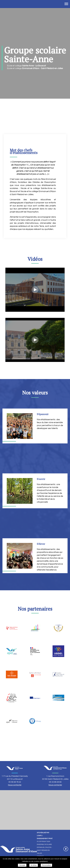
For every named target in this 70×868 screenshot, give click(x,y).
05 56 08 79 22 (15, 782)
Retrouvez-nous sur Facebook (66, 849)
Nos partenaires (35, 609)
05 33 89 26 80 (55, 782)
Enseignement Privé (45, 839)
